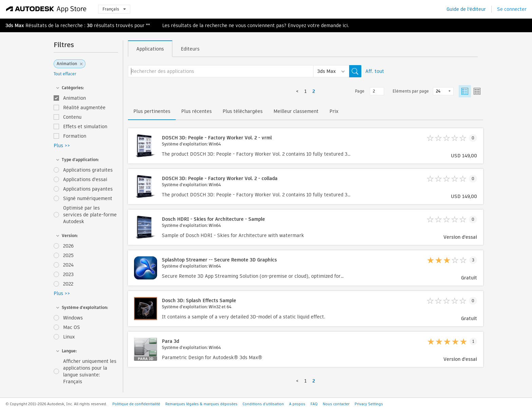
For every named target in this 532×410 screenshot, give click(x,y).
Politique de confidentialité (136, 404)
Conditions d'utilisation (263, 404)
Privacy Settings (369, 404)
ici (345, 25)
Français (114, 9)
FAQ (314, 404)
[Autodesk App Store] (46, 9)
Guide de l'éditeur (466, 9)
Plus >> (62, 145)
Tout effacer (65, 74)
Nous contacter (336, 404)
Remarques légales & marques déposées (201, 404)
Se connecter (512, 9)
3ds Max (15, 25)
